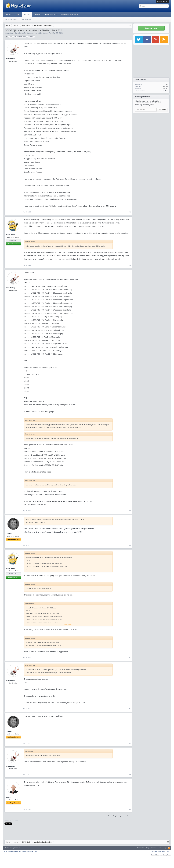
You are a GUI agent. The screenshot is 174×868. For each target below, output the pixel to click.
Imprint (153, 848)
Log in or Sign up (162, 1)
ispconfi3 (31, 37)
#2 (130, 265)
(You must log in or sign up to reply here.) (120, 816)
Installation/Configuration (25, 33)
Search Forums (13, 19)
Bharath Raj (47, 33)
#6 (130, 709)
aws (11, 37)
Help (148, 848)
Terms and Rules (156, 851)
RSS (169, 848)
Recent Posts (27, 19)
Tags (18, 15)
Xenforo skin (9, 848)
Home (160, 848)
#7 (130, 743)
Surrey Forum (167, 855)
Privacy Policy (166, 851)
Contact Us (141, 848)
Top (165, 848)
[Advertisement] (151, 130)
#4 (130, 545)
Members (37, 15)
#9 (130, 809)
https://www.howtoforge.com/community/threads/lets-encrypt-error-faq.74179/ (53, 532)
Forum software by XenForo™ (21, 851)
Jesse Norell (10, 235)
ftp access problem (20, 37)
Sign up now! (151, 28)
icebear (166, 91)
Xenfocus (17, 848)
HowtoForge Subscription (70, 15)
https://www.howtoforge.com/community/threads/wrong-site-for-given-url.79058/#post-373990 (59, 529)
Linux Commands (51, 15)
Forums (27, 15)
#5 (130, 658)
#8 (130, 775)
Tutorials (9, 15)
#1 (130, 212)
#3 (130, 511)
